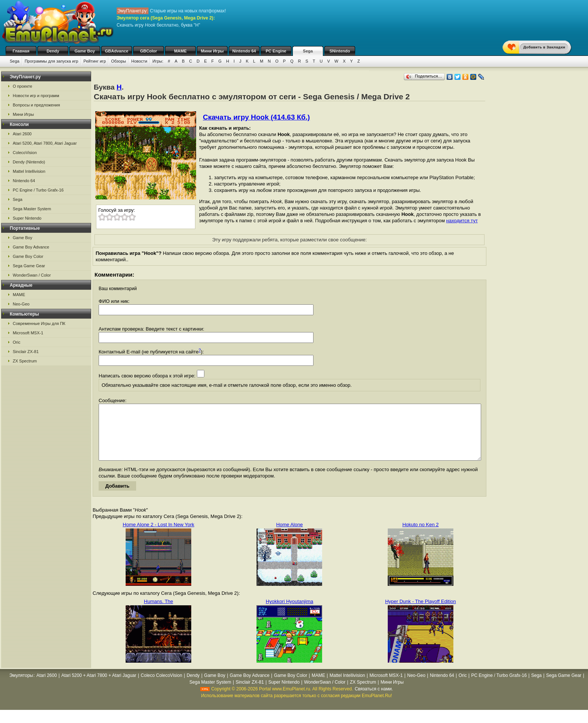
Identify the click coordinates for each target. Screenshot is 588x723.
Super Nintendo (27, 218)
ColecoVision (25, 153)
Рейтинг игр (95, 61)
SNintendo (340, 51)
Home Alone (290, 536)
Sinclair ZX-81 (26, 352)
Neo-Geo (21, 304)
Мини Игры (212, 51)
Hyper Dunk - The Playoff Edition (421, 613)
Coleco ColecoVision (161, 687)
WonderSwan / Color (32, 275)
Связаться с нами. (374, 700)
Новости (139, 61)
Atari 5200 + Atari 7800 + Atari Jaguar (99, 687)
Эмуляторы (21, 687)
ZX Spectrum (25, 361)
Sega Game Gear (29, 266)
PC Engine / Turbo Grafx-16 (38, 190)
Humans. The (159, 613)
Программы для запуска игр (52, 61)
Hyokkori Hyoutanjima (289, 613)
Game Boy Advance (31, 247)
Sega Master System (32, 209)
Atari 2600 (22, 134)
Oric (16, 342)
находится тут (462, 221)
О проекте (22, 86)
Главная (21, 51)
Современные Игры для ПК (39, 323)
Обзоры (118, 61)
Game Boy (85, 51)
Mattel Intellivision (29, 171)
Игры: (158, 61)
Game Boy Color (28, 256)
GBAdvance (117, 51)
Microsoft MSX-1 (28, 333)
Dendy (53, 51)
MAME (180, 51)
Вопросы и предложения (36, 105)
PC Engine (276, 51)
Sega (308, 51)
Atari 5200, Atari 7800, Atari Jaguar (45, 143)
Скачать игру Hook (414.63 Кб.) (256, 117)
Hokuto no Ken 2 (421, 536)
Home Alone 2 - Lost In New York (158, 536)
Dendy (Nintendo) (29, 162)
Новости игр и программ (36, 96)
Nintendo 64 (244, 51)
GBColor (148, 51)
